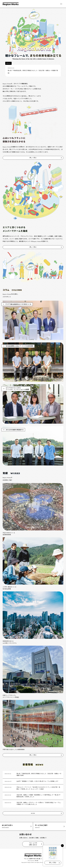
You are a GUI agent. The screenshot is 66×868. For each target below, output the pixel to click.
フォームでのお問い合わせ (33, 844)
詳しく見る (33, 158)
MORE (33, 813)
